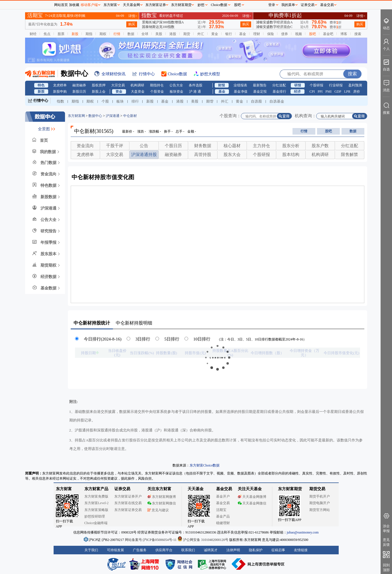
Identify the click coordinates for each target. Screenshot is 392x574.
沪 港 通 (195, 92)
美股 (159, 34)
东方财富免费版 (96, 496)
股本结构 (291, 155)
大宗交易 (118, 85)
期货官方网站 (320, 510)
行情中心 (41, 101)
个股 (105, 101)
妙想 (201, 5)
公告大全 (176, 85)
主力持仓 (261, 146)
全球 (145, 34)
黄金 (215, 34)
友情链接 (301, 550)
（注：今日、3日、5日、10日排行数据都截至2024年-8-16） (262, 339)
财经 (33, 34)
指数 (60, 101)
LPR (347, 92)
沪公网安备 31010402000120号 (203, 540)
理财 (257, 34)
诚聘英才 (211, 550)
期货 (187, 34)
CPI (312, 92)
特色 (41, 85)
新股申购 (60, 92)
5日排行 (172, 339)
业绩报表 (240, 85)
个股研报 (316, 85)
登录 (272, 5)
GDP (338, 92)
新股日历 (79, 92)
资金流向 (85, 146)
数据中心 (95, 116)
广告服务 (140, 550)
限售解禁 (350, 155)
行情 (117, 34)
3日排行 (143, 339)
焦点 (47, 34)
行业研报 (336, 85)
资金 (119, 92)
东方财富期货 (290, 489)
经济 (297, 92)
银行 (229, 34)
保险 (271, 34)
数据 (131, 34)
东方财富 (64, 489)
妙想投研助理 (95, 516)
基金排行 (279, 92)
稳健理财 (223, 523)
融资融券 (79, 85)
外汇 (201, 34)
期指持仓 (157, 85)
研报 (298, 85)
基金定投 (260, 92)
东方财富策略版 (96, 510)
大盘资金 (138, 92)
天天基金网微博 (252, 497)
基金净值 (241, 92)
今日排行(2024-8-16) (103, 339)
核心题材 (232, 146)
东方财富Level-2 (97, 503)
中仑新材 (130, 116)
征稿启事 (278, 550)
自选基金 (277, 101)
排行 (135, 101)
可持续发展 (115, 550)
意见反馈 (386, 542)
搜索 (358, 34)
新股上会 (99, 92)
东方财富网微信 (162, 503)
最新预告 (260, 85)
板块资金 (176, 92)
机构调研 (137, 85)
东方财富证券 (156, 5)
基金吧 (328, 34)
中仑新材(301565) (94, 131)
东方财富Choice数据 (205, 465)
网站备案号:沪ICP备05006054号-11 (151, 540)
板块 (120, 101)
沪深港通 (113, 116)
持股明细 (134, 323)
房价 (357, 92)
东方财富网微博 (162, 497)
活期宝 (221, 510)
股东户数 (320, 146)
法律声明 (233, 550)
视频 (298, 34)
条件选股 (196, 85)
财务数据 (203, 146)
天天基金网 (131, 5)
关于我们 (91, 550)
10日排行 (202, 339)
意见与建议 (158, 510)
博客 (344, 34)
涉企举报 (386, 529)
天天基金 (196, 489)
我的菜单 (288, 5)
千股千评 (115, 146)
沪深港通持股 (144, 155)
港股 (173, 34)
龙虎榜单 (60, 85)
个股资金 (157, 92)
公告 (144, 146)
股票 (61, 34)
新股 (75, 34)
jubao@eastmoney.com (303, 532)
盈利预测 (355, 85)
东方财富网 (76, 116)
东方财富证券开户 (128, 496)
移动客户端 (89, 5)
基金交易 (223, 503)
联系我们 (188, 550)
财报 (222, 85)
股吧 (312, 34)
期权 (103, 34)
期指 (89, 34)
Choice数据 (219, 5)
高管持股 (203, 155)
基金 (243, 34)
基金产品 (223, 516)
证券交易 (308, 5)
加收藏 (74, 5)
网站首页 (61, 5)
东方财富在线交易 (128, 503)
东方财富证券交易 (128, 510)
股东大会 (232, 155)
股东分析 (291, 146)
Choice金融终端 (96, 523)
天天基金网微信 (252, 503)
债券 (285, 34)
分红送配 (279, 85)
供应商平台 (164, 550)
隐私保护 (256, 550)
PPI (320, 92)
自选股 (256, 101)
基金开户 (223, 496)
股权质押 (99, 85)
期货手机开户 (320, 496)
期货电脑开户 (320, 503)
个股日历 (173, 146)
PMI (329, 92)
